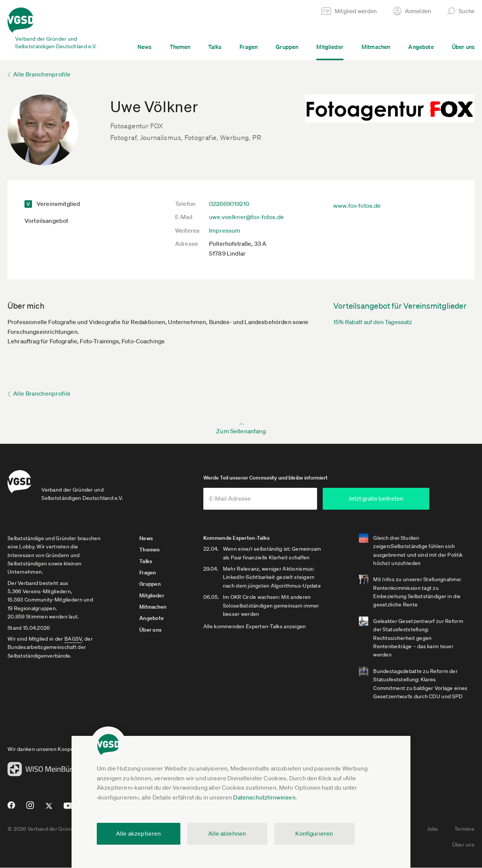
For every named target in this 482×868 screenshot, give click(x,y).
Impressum (225, 230)
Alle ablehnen (227, 833)
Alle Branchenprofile (42, 74)
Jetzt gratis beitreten (384, 498)
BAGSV (73, 639)
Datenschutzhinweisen (264, 797)
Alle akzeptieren (139, 833)
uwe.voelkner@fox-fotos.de (246, 217)
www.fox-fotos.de (357, 206)
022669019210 (229, 204)
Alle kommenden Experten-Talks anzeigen (255, 627)
